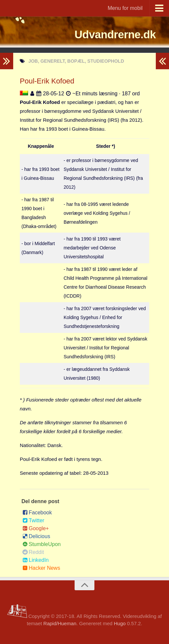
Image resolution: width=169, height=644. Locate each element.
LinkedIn (36, 560)
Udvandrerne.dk (104, 34)
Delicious (36, 536)
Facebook (37, 513)
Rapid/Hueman (60, 623)
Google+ (36, 528)
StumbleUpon (42, 544)
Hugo (120, 623)
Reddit (33, 552)
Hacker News (41, 568)
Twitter (33, 520)
